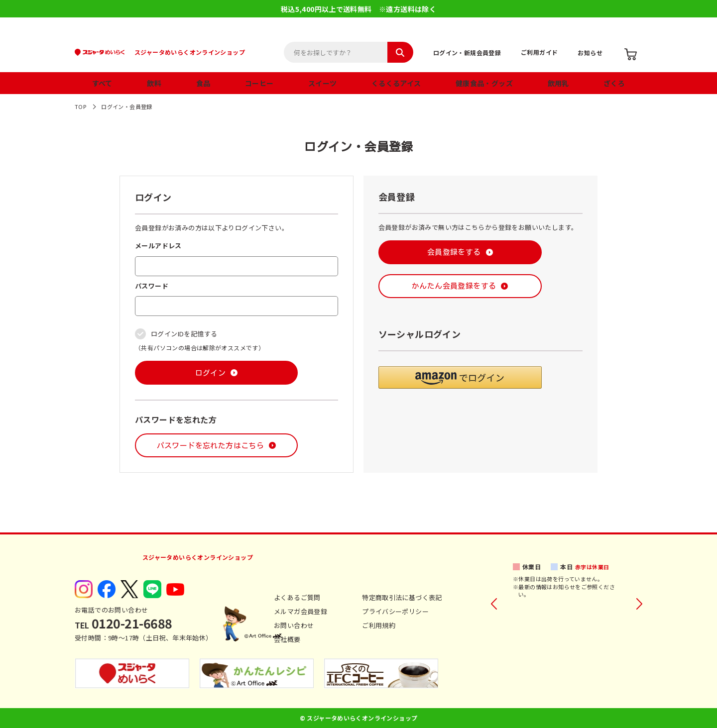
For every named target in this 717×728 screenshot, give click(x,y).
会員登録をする (454, 252)
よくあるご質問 (297, 597)
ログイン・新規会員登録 (467, 52)
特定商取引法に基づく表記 (402, 597)
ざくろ (614, 83)
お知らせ (590, 52)
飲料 (154, 83)
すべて (102, 83)
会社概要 (287, 639)
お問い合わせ (294, 625)
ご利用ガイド (539, 52)
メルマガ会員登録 (300, 611)
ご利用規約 (379, 625)
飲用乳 (558, 83)
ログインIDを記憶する (184, 334)
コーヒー (259, 83)
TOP (80, 106)
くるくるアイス (396, 83)
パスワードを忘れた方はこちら (210, 446)
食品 (203, 83)
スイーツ (323, 83)
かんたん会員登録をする (454, 286)
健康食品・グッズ (484, 83)
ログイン (211, 373)
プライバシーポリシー (395, 611)
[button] (460, 377)
